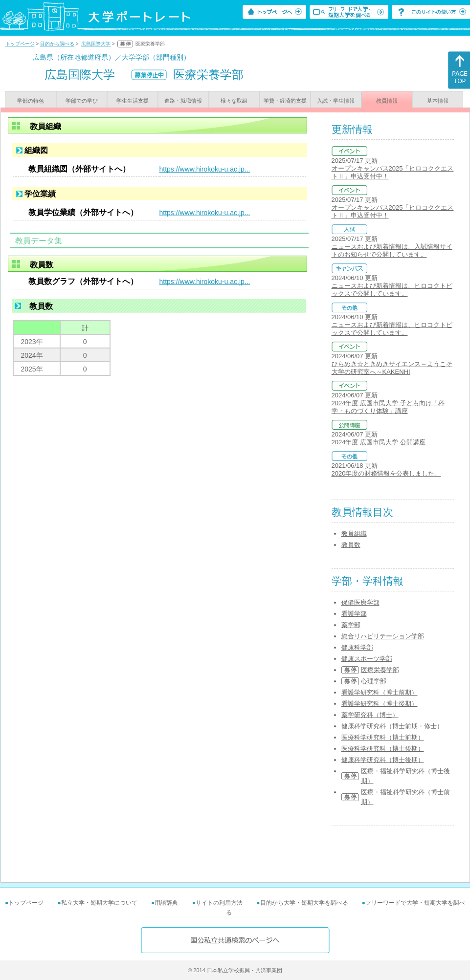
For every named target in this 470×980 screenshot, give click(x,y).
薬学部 (351, 625)
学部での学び (82, 101)
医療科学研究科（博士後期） (383, 749)
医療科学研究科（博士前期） (383, 737)
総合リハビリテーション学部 (383, 636)
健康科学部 (357, 647)
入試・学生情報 (336, 101)
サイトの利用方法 (219, 903)
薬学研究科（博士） (370, 715)
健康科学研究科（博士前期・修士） (392, 726)
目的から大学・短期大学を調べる (304, 903)
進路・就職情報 (183, 101)
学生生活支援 (133, 101)
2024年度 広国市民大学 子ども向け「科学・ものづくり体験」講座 (388, 407)
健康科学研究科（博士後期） (383, 760)
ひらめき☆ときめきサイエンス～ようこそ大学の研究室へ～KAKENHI (392, 368)
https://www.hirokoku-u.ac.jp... (205, 169)
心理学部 (374, 681)
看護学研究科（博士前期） (380, 692)
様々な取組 (234, 101)
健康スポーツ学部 (367, 659)
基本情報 (438, 101)
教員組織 (354, 534)
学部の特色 (31, 101)
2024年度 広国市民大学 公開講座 (379, 442)
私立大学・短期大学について (99, 903)
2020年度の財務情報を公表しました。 (386, 473)
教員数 (351, 545)
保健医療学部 (360, 602)
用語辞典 (166, 903)
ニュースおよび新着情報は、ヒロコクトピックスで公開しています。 (392, 290)
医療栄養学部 (380, 670)
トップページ (20, 44)
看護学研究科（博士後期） (380, 704)
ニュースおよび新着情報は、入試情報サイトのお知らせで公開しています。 (392, 250)
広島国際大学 (96, 44)
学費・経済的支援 (285, 101)
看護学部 (354, 614)
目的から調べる (57, 44)
